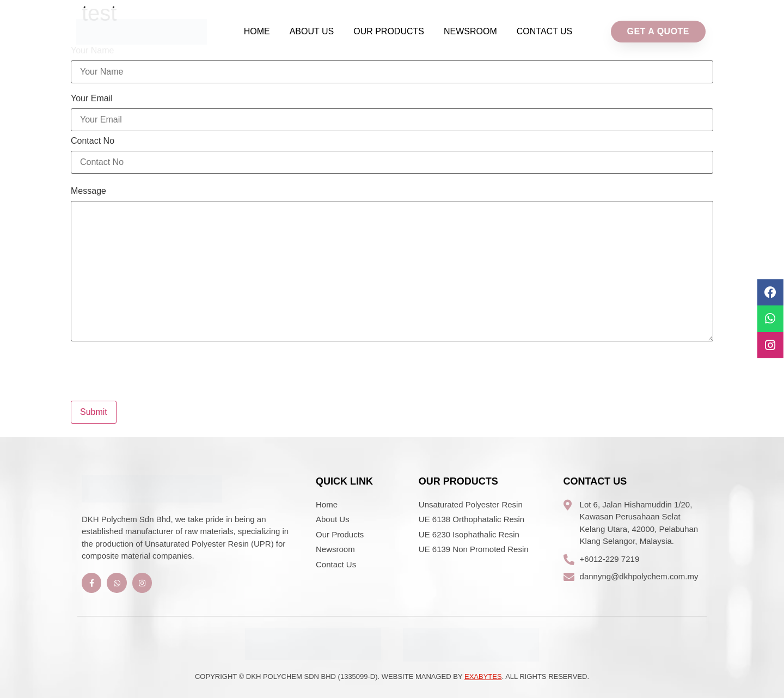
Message (88, 191)
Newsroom (470, 31)
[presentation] (154, 366)
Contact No (93, 141)
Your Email (92, 99)
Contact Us (545, 31)
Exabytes (483, 676)
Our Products (389, 31)
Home (257, 31)
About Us (312, 31)
